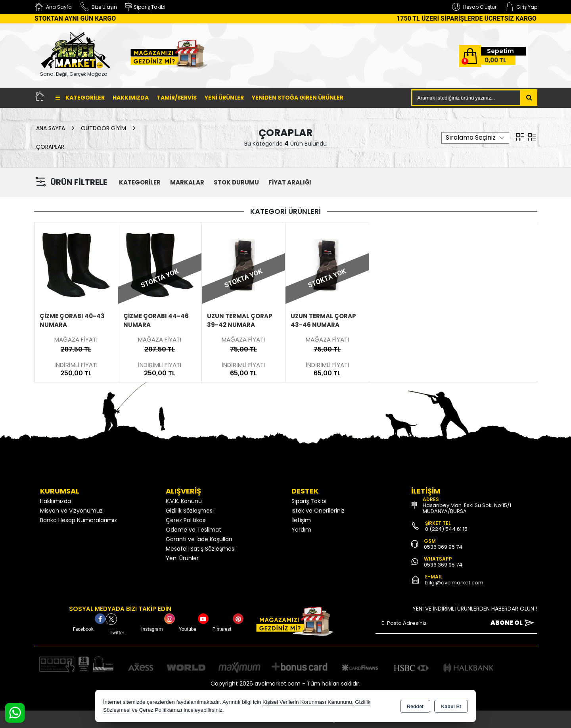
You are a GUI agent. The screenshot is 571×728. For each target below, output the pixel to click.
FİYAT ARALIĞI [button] (290, 182)
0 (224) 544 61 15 (446, 529)
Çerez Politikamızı (161, 710)
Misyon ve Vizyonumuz (71, 511)
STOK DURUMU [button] (236, 182)
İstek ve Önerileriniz (318, 511)
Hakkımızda (131, 98)
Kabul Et (451, 707)
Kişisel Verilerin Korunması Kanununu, (308, 702)
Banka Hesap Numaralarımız (79, 520)
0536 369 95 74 (443, 547)
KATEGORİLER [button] (140, 182)
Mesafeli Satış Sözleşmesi (201, 549)
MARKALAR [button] (187, 182)
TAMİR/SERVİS (177, 98)
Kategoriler (80, 98)
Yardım (301, 530)
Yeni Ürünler (182, 558)
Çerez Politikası (186, 520)
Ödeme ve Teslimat (194, 530)
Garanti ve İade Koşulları (199, 539)
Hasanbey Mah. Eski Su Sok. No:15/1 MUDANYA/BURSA (467, 508)
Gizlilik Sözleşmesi (190, 511)
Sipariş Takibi (309, 501)
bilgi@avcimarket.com (454, 583)
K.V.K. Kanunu (184, 501)
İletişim (301, 520)
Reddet (415, 707)
